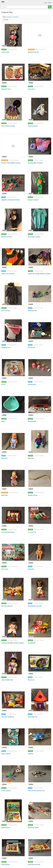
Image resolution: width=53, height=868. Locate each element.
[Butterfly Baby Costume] (40, 146)
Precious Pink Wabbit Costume (11, 163)
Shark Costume (33, 126)
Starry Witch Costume (8, 126)
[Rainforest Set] (40, 294)
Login (46, 3)
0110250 (31, 710)
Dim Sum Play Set (7, 606)
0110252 (4, 747)
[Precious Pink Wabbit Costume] (13, 146)
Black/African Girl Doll (35, 606)
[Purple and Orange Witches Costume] (40, 257)
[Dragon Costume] (40, 183)
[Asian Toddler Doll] (13, 663)
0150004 (4, 120)
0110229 (4, 526)
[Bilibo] (13, 405)
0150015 (31, 157)
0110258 (31, 784)
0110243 (4, 710)
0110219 (31, 341)
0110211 (4, 341)
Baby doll (4, 458)
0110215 (31, 378)
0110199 (4, 83)
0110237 (31, 600)
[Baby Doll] (40, 441)
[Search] (50, 7)
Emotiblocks (32, 643)
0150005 (31, 120)
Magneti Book (6, 828)
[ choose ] (9, 17)
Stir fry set (31, 680)
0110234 (31, 563)
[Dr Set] (13, 368)
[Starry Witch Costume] (13, 109)
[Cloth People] (13, 35)
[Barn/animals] (40, 405)
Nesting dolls (32, 384)
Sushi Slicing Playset (8, 532)
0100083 (4, 415)
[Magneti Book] (13, 811)
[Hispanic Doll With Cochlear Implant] (13, 626)
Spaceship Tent (33, 717)
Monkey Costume (7, 237)
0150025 (31, 267)
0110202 (31, 83)
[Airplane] (40, 737)
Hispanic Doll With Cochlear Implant (13, 643)
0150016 (4, 157)
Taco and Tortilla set (8, 717)
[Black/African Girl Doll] (40, 589)
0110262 (31, 858)
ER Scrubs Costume (34, 237)
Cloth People (5, 52)
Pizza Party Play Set (34, 865)
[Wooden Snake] (40, 478)
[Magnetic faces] (13, 72)
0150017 (31, 193)
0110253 (31, 747)
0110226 (31, 452)
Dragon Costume (33, 200)
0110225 (4, 452)
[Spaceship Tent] (40, 700)
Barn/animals (32, 421)
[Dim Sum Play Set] (13, 589)
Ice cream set (32, 532)
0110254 (4, 784)
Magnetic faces (6, 89)
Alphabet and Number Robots (11, 200)
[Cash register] (13, 848)
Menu (50, 3)
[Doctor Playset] (13, 737)
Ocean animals (6, 791)
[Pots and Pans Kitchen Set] (40, 774)
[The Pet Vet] (40, 331)
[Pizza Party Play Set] (40, 848)
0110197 (4, 46)
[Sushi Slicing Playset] (13, 515)
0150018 (4, 230)
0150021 (4, 267)
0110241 (4, 674)
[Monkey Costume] (13, 220)
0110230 (31, 526)
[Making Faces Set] (40, 35)
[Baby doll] (13, 441)
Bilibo (3, 421)
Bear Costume (6, 311)
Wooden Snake (33, 495)
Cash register (6, 865)
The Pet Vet (31, 348)
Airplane (30, 754)
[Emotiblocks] (40, 626)
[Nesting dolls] (40, 368)
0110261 (4, 858)
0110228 (31, 489)
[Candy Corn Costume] (13, 257)
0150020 (31, 230)
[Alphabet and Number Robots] (13, 183)
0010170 (31, 637)
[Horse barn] (40, 72)
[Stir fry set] (40, 663)
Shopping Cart (6, 348)
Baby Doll (31, 458)
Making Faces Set (33, 52)
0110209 (31, 304)
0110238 (4, 637)
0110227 (4, 489)
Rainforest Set (32, 311)
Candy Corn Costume (8, 274)
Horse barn (31, 89)
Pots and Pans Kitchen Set (36, 791)
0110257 (4, 821)
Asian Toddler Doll (7, 680)
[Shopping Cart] (13, 331)
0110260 (31, 821)
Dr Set (3, 384)
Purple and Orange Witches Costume (39, 274)
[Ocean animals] (13, 774)
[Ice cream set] (40, 515)
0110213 (4, 378)
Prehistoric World (33, 828)
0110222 (31, 415)
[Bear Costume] (13, 294)
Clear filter (6, 20)
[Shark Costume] (40, 109)
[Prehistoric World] (40, 811)
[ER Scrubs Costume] (40, 220)
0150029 (4, 304)
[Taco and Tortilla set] (13, 700)
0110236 (4, 600)
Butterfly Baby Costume (35, 163)
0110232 (4, 563)
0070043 (4, 193)
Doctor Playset (6, 754)
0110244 (31, 674)
